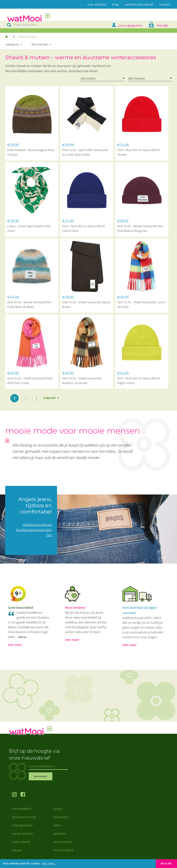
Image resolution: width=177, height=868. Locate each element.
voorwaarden (63, 842)
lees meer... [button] (49, 863)
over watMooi (21, 809)
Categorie (12, 44)
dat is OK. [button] (166, 864)
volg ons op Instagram (16, 795)
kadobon (60, 833)
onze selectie (21, 842)
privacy (58, 809)
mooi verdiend (63, 850)
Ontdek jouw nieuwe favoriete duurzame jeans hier (34, 529)
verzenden (61, 817)
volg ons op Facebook (25, 795)
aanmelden (41, 776)
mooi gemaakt (22, 825)
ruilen (57, 825)
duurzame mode (24, 817)
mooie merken (22, 833)
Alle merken (40, 44)
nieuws (17, 850)
